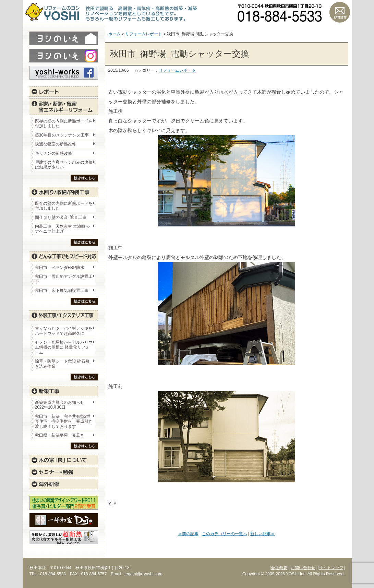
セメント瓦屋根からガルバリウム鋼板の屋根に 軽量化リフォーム (64, 347)
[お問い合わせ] (303, 568)
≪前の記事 (188, 534)
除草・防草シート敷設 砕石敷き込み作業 (62, 364)
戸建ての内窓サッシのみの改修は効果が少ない (64, 165)
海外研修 (64, 484)
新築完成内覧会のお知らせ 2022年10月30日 (60, 405)
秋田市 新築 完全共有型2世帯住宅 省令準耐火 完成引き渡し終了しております (64, 421)
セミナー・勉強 (64, 472)
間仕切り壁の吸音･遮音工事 (61, 217)
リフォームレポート (177, 70)
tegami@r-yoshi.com (143, 574)
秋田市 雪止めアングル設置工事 (64, 279)
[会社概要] (279, 568)
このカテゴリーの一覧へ (225, 534)
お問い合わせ (340, 12)
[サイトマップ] (331, 568)
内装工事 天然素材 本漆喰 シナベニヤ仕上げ (63, 229)
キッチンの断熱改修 (56, 153)
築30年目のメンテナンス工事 (62, 135)
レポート (64, 92)
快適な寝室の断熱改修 (56, 144)
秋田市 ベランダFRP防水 (60, 268)
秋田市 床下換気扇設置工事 (62, 291)
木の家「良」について (64, 460)
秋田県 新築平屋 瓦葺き (60, 435)
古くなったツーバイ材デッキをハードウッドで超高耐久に (64, 331)
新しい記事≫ (263, 534)
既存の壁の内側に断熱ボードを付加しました (64, 124)
